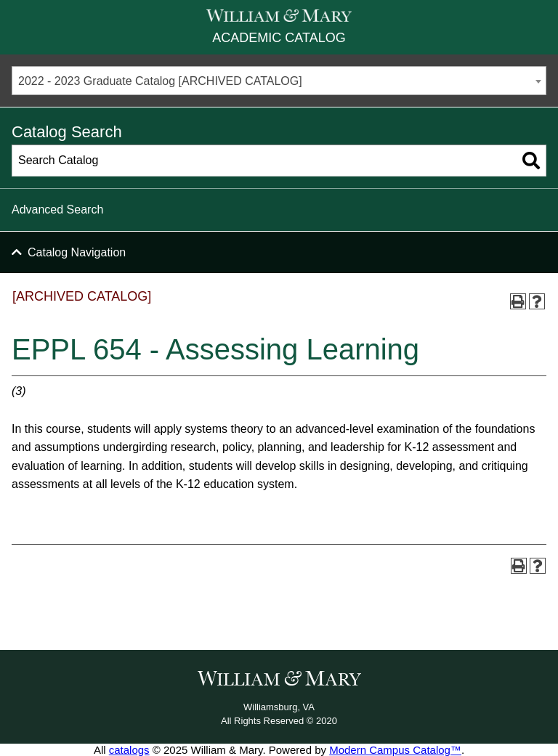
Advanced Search (57, 210)
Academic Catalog (279, 38)
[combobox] (279, 81)
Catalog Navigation (77, 252)
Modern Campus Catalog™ (395, 750)
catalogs (129, 750)
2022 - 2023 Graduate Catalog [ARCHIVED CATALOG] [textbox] (160, 81)
